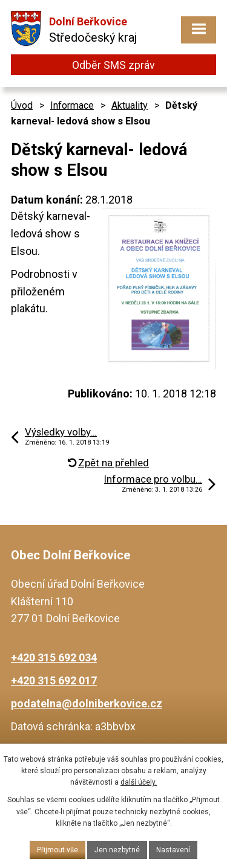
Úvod (22, 105)
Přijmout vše (58, 850)
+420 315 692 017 (54, 680)
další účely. (139, 782)
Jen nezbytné (117, 850)
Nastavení (173, 850)
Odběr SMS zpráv (113, 65)
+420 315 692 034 (54, 657)
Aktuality (130, 105)
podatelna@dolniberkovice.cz (87, 703)
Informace (72, 105)
